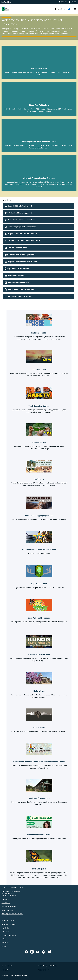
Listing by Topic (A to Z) (9, 924)
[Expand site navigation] (75, 9)
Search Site (5, 928)
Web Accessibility (7, 966)
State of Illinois (22, 975)
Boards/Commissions (9, 907)
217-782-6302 (11, 896)
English (60, 9)
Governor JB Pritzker (7, 975)
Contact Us (5, 899)
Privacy (4, 946)
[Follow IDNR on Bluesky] (49, 952)
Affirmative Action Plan (9, 935)
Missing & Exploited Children (47, 966)
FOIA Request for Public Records (12, 914)
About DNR (5, 932)
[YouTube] (38, 952)
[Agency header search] (69, 9)
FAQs (3, 939)
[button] (39, 206)
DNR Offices (6, 903)
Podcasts (5, 943)
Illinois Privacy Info (44, 970)
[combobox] (62, 9)
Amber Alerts (6, 970)
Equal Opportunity (7, 910)
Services (73, 2)
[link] (26, 952)
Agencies (63, 2)
